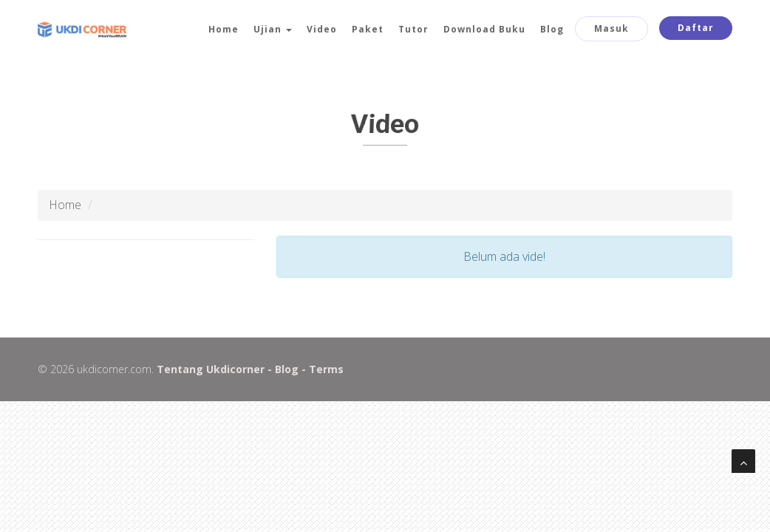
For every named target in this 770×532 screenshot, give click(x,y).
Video (322, 29)
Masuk (611, 28)
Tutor (413, 29)
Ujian (273, 29)
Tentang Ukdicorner (209, 369)
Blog (552, 29)
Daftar (696, 28)
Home (224, 29)
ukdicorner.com (113, 369)
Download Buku (484, 29)
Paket (368, 29)
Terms (325, 369)
